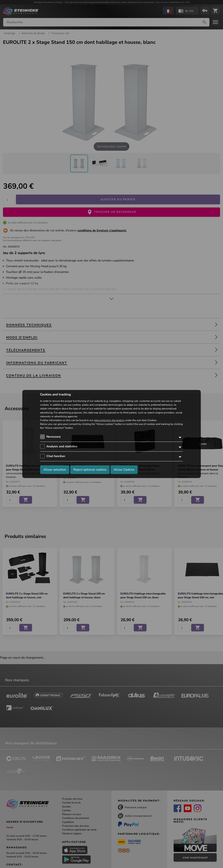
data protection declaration (109, 420)
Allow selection (55, 470)
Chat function (56, 456)
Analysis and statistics (62, 446)
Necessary (54, 437)
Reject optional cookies (90, 470)
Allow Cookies (124, 470)
